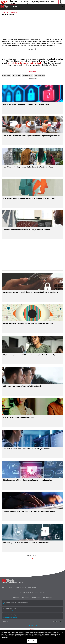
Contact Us (11, 595)
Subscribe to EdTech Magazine (11, 623)
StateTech (36, 605)
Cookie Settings (32, 641)
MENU (15, 7)
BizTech (16, 605)
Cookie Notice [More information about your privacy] (5, 637)
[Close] (62, 633)
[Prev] (4, 28)
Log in (61, 7)
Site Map (34, 595)
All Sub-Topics (6, 83)
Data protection (28, 83)
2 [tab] (34, 48)
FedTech (26, 605)
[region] (32, 637)
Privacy (17, 595)
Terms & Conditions (25, 595)
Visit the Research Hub (9, 612)
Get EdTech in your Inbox (9, 616)
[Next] (61, 28)
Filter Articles (32, 79)
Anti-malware (17, 83)
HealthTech (48, 605)
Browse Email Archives (9, 619)
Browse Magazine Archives (10, 625)
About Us (4, 595)
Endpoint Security (40, 83)
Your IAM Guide (32, 49)
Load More (32, 565)
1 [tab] (31, 48)
